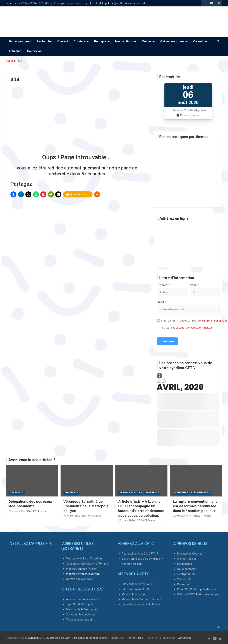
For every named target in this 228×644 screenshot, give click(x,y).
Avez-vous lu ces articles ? (32, 460)
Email (160, 302)
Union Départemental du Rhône (141, 604)
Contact (63, 41)
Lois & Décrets (200, 493)
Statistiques (184, 564)
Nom (193, 285)
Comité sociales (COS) (80, 579)
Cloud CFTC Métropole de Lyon (196, 589)
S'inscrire (167, 341)
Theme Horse (135, 638)
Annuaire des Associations (83, 599)
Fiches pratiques (20, 41)
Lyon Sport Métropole (80, 604)
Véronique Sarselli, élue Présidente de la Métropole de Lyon (86, 506)
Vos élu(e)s (184, 579)
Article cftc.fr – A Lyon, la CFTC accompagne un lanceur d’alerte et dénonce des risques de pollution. (141, 508)
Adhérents (17, 493)
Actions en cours (131, 493)
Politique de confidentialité (90, 638)
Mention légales (187, 559)
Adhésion (15, 51)
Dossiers (79, 41)
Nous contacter (187, 569)
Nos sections (124, 41)
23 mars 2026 (181, 516)
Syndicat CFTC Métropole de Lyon (49, 638)
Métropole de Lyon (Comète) (84, 559)
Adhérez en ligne (132, 564)
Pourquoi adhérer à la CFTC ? (140, 554)
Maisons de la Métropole (81, 609)
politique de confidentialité (192, 328)
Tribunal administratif (79, 620)
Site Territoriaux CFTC (135, 589)
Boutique (100, 41)
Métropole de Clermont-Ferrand (141, 599)
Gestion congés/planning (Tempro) (88, 564)
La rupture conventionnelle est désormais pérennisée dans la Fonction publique (195, 506)
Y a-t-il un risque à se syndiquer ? (142, 559)
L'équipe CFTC (186, 574)
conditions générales (213, 321)
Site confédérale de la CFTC (139, 584)
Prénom (162, 285)
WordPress (185, 638)
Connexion (34, 51)
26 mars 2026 (72, 516)
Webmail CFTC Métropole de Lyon (198, 594)
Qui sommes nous (172, 41)
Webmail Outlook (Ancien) (82, 569)
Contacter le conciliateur (81, 614)
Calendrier (200, 41)
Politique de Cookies (190, 554)
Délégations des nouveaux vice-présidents (30, 504)
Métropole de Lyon (133, 594)
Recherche (44, 41)
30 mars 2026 (17, 511)
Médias (147, 41)
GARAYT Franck (37, 511)
